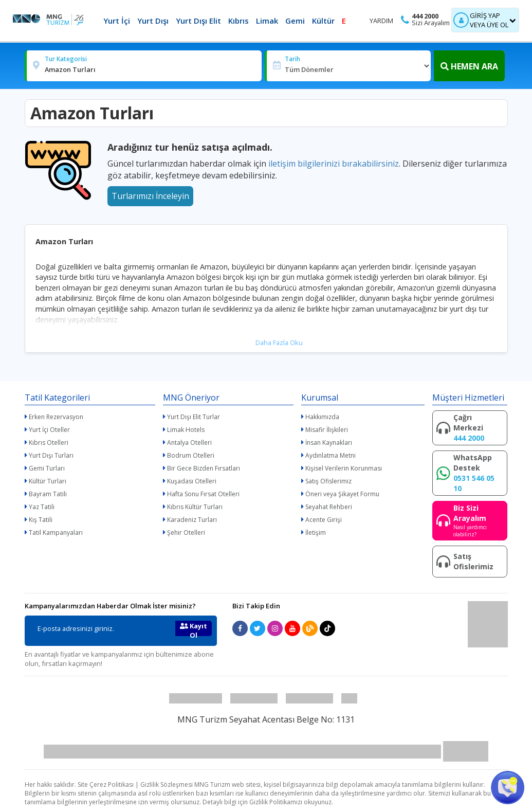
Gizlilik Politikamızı (276, 802)
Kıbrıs (239, 21)
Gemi (295, 21)
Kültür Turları (48, 481)
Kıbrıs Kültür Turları (195, 507)
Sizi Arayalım (431, 23)
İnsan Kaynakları (329, 443)
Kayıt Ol (194, 629)
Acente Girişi (324, 520)
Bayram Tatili (48, 494)
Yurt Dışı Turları (51, 455)
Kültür (323, 21)
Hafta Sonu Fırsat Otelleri (203, 494)
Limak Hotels (186, 430)
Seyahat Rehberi (329, 507)
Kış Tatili (41, 520)
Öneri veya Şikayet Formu (342, 494)
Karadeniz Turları (192, 520)
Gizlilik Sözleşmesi (167, 784)
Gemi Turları (47, 468)
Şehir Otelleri (186, 533)
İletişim (316, 533)
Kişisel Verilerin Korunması (344, 468)
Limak (267, 21)
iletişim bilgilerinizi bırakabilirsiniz (334, 164)
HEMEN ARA (469, 66)
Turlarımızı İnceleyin (150, 196)
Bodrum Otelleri (191, 455)
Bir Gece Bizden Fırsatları (204, 468)
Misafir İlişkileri (327, 430)
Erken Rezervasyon (56, 417)
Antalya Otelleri (189, 443)
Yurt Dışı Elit (198, 21)
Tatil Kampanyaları (56, 533)
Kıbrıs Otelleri (49, 443)
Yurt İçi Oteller (49, 430)
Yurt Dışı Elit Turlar (194, 417)
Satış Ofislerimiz (328, 481)
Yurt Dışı (153, 21)
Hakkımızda (322, 417)
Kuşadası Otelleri (192, 481)
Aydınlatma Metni (331, 455)
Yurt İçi (117, 21)
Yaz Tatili (42, 507)
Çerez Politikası (112, 784)
